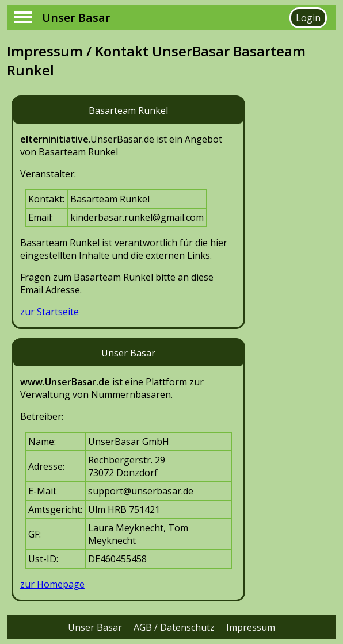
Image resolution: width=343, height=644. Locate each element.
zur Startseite (49, 312)
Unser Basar (95, 627)
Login (308, 18)
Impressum (251, 627)
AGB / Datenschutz (174, 627)
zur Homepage (52, 584)
